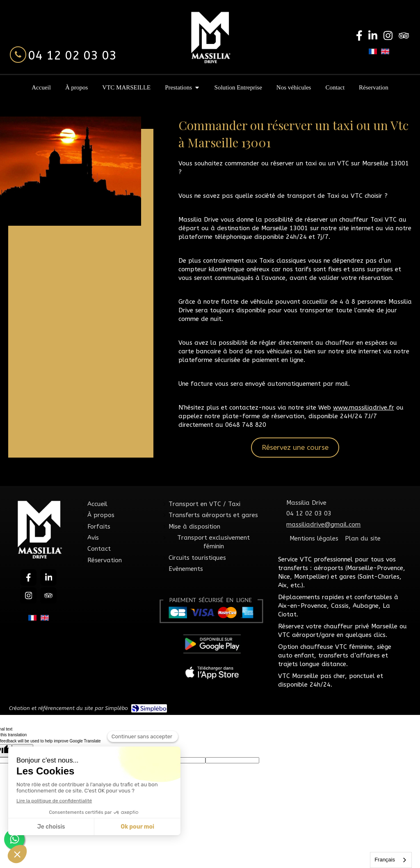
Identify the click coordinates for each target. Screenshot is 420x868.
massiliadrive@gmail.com (323, 524)
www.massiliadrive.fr (364, 408)
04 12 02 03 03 (72, 55)
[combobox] (391, 860)
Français (385, 860)
